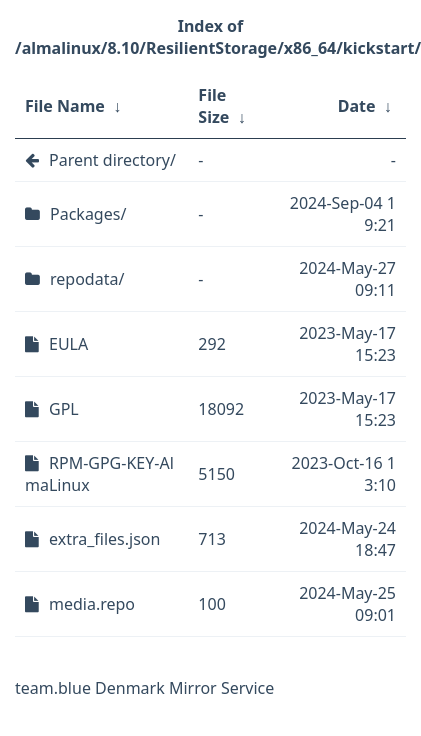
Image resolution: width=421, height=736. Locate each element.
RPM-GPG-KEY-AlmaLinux (99, 474)
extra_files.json (104, 539)
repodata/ (87, 279)
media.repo (92, 604)
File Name (65, 106)
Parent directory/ (112, 160)
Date (357, 106)
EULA (68, 344)
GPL (64, 409)
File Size (213, 106)
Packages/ (88, 214)
